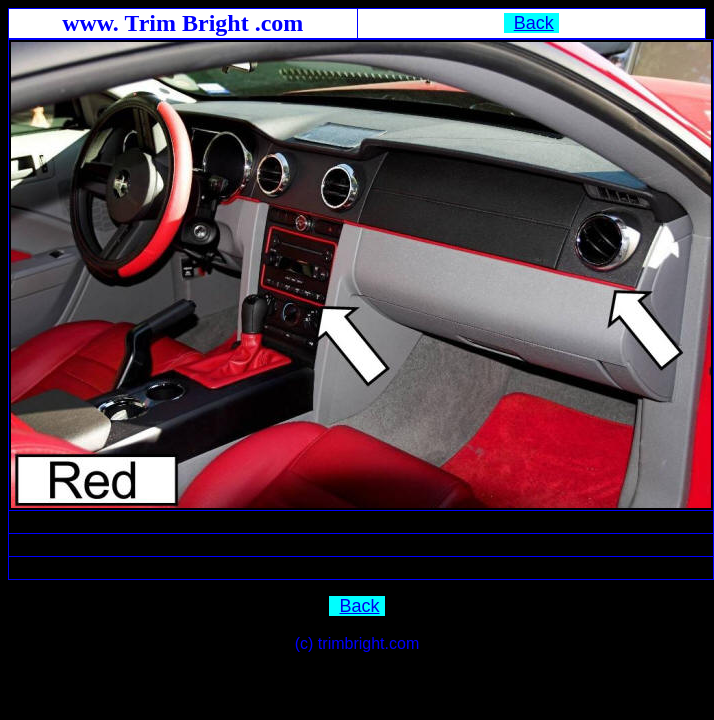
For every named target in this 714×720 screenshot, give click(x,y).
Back (534, 23)
